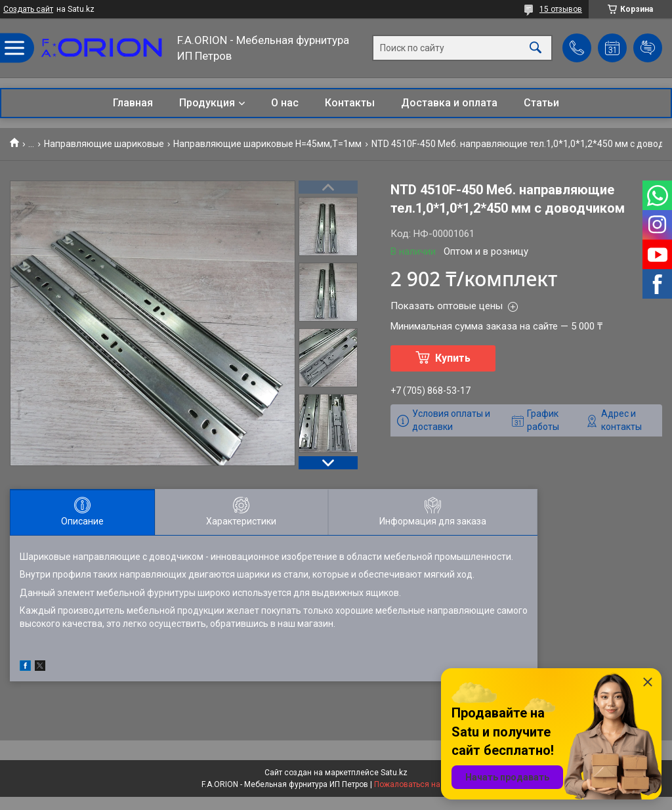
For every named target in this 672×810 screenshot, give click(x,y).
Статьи (541, 103)
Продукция (207, 103)
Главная (133, 103)
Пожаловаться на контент (423, 784)
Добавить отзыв (648, 48)
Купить (453, 358)
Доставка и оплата (449, 103)
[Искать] (535, 48)
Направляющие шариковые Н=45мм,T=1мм (267, 144)
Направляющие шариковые (104, 144)
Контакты (350, 103)
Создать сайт (28, 9)
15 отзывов (561, 9)
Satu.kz (394, 773)
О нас (285, 103)
